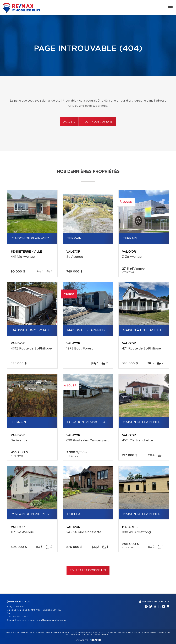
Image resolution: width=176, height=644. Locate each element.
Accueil (69, 122)
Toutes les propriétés (88, 570)
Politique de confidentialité (141, 632)
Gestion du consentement (96, 635)
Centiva (95, 640)
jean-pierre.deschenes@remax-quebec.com (42, 620)
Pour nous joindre (98, 122)
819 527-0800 (21, 617)
